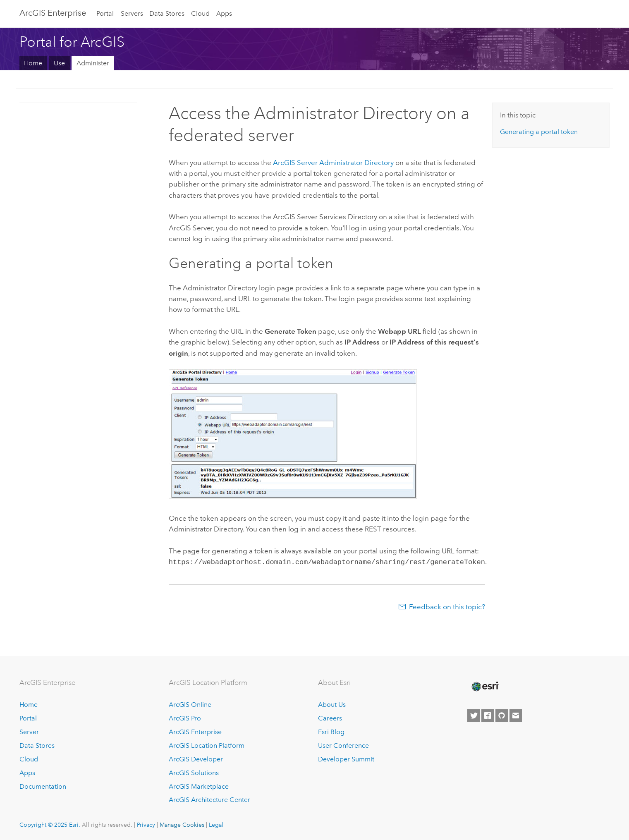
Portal (105, 13)
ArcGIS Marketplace (199, 786)
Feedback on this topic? (447, 606)
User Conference (343, 745)
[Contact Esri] (516, 715)
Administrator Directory (333, 163)
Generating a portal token (539, 132)
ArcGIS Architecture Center (209, 799)
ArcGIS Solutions (194, 772)
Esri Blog (331, 731)
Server (29, 731)
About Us (332, 704)
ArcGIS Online (190, 704)
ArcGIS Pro (185, 717)
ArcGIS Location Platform (207, 745)
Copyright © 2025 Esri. (50, 824)
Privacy (146, 824)
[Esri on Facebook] (488, 715)
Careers (330, 717)
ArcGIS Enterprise (53, 13)
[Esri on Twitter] (474, 715)
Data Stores (167, 13)
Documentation (43, 786)
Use (59, 63)
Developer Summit (346, 758)
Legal (216, 824)
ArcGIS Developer (196, 758)
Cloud (200, 13)
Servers (132, 13)
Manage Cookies (182, 824)
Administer (93, 63)
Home (33, 63)
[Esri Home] (485, 686)
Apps (224, 13)
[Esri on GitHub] (502, 715)
